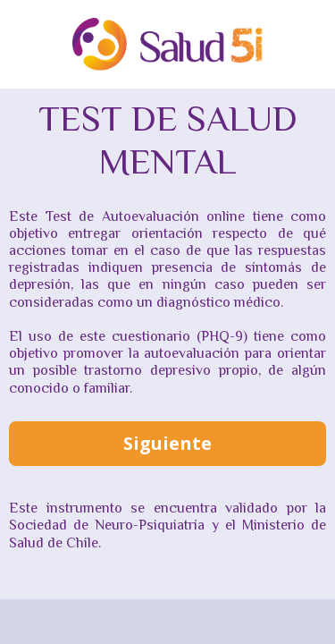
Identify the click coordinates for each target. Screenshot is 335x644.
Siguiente (167, 443)
